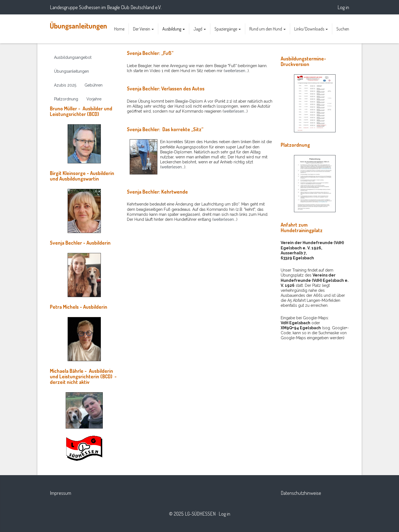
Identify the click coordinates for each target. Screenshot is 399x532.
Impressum (61, 493)
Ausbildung (174, 29)
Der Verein (143, 29)
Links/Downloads (311, 29)
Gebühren (94, 85)
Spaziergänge (228, 29)
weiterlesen (172, 167)
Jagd (200, 29)
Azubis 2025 (65, 85)
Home (119, 29)
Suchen (343, 29)
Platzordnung (66, 99)
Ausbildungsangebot (73, 57)
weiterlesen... (236, 71)
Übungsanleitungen (78, 26)
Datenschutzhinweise (301, 493)
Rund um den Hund (268, 29)
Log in (343, 7)
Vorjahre (94, 99)
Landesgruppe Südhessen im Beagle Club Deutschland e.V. (106, 7)
